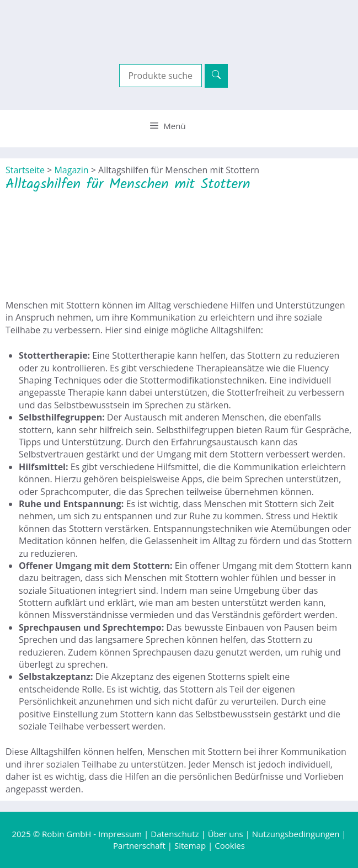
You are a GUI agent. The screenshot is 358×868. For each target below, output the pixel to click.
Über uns (226, 834)
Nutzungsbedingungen (296, 834)
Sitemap (190, 845)
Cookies (230, 845)
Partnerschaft (139, 845)
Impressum (120, 834)
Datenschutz (175, 834)
